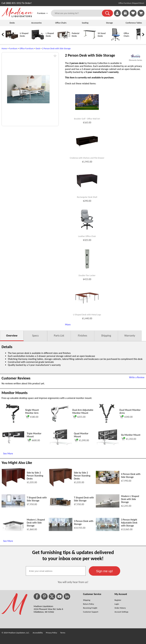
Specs (35, 336)
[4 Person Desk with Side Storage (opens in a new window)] (108, 483)
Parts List (59, 336)
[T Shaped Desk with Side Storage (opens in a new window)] (13, 507)
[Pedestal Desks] (64, 40)
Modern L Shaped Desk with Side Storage (130, 499)
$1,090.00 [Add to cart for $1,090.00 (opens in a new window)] (81, 440)
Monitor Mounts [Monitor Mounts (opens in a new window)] (15, 393)
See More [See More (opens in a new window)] (8, 453)
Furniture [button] (42, 14)
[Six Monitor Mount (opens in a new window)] (108, 444)
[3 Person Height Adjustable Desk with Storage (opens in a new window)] (108, 530)
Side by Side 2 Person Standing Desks (35, 476)
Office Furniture (27, 49)
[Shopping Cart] (141, 13)
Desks (12, 23)
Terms (63, 633)
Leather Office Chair (87, 236)
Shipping (106, 336)
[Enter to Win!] (125, 16)
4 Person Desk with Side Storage (131, 476)
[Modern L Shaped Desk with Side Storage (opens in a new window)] (108, 507)
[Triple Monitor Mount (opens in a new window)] (13, 443)
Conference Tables (134, 23)
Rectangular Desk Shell (87, 197)
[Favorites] (133, 16)
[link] (141, 13)
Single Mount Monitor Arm (32, 411)
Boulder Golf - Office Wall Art (87, 119)
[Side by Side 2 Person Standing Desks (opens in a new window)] (13, 486)
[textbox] (56, 571)
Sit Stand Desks (102, 35)
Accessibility (38, 633)
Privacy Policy (52, 633)
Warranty (130, 336)
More (68, 325)
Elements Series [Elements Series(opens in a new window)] (136, 60)
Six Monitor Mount (131, 435)
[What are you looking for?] (78, 13)
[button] (107, 13)
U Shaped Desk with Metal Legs (87, 315)
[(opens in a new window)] (136, 56)
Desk (38, 49)
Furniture (13, 49)
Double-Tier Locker (87, 276)
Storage (109, 23)
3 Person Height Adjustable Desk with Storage (129, 523)
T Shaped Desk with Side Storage (37, 499)
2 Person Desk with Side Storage (56, 49)
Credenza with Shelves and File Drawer (87, 158)
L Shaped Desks (50, 35)
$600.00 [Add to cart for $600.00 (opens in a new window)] (33, 440)
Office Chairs (61, 23)
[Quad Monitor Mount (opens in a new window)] (61, 444)
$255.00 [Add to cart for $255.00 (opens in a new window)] (79, 417)
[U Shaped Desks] (12, 40)
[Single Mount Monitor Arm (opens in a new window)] (13, 424)
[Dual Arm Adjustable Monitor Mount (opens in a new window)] (60, 424)
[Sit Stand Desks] (90, 40)
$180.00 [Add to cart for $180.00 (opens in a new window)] (32, 417)
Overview (12, 336)
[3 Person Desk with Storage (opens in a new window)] (61, 530)
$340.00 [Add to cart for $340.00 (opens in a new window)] (126, 417)
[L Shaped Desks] (38, 40)
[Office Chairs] (116, 40)
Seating (85, 23)
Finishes (82, 336)
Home (4, 49)
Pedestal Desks (76, 35)
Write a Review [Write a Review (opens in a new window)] (137, 377)
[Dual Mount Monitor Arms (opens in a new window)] (107, 424)
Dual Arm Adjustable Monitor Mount (83, 411)
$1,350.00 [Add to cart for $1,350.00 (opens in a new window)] (129, 439)
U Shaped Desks (24, 35)
